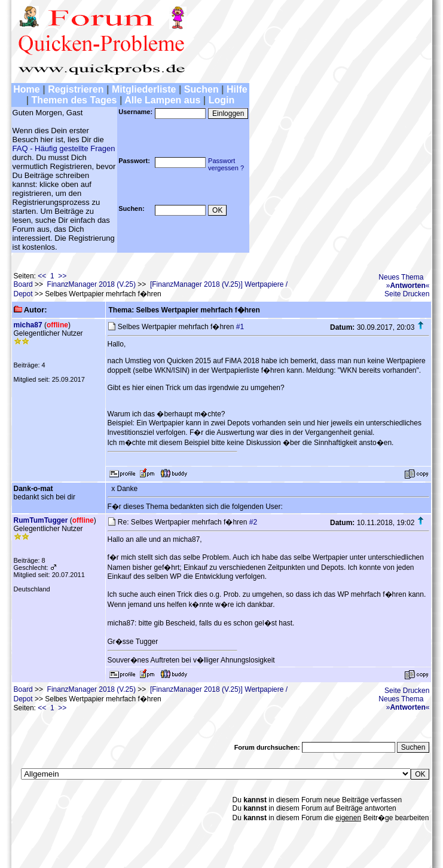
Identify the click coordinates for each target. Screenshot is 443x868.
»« (408, 286)
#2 (253, 522)
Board (23, 284)
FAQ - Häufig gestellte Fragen (64, 148)
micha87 (28, 325)
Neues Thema (401, 277)
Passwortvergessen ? (226, 164)
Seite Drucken (407, 294)
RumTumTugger (41, 520)
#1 (240, 327)
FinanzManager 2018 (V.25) (91, 284)
